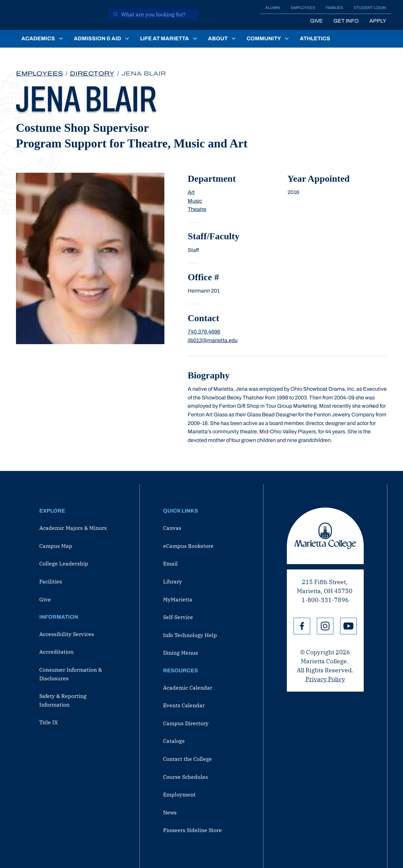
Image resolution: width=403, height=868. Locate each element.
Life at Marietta (165, 38)
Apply (378, 21)
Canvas (172, 528)
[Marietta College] (57, 15)
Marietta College (325, 536)
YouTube (348, 626)
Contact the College (188, 759)
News (170, 812)
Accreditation (56, 652)
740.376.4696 (204, 332)
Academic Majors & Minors (73, 528)
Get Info (346, 21)
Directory (92, 74)
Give (316, 21)
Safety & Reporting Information (63, 700)
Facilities (51, 581)
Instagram (325, 626)
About (218, 38)
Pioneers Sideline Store (193, 830)
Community (264, 38)
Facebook (302, 626)
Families (334, 8)
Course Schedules (186, 777)
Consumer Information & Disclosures (71, 674)
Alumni (273, 8)
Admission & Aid (98, 38)
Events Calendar (184, 705)
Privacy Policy (325, 679)
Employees (303, 8)
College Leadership (64, 563)
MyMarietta (178, 599)
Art (191, 192)
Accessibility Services (67, 634)
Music (195, 201)
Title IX (49, 722)
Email (170, 563)
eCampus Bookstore (188, 546)
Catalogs (174, 741)
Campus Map (56, 546)
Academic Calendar (188, 688)
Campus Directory (186, 723)
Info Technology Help (190, 635)
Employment (179, 794)
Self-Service (178, 617)
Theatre (197, 209)
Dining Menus (181, 653)
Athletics (315, 38)
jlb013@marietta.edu (213, 340)
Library (173, 581)
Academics (38, 38)
